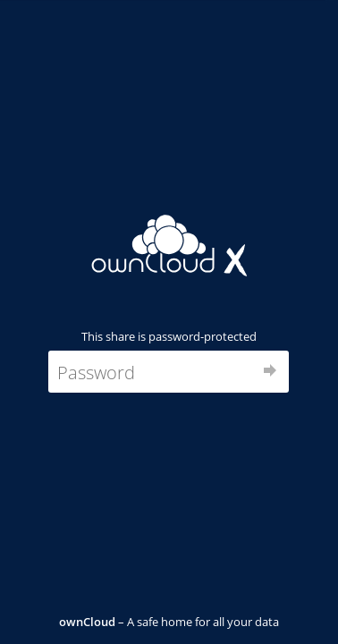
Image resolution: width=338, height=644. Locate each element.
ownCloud (87, 622)
